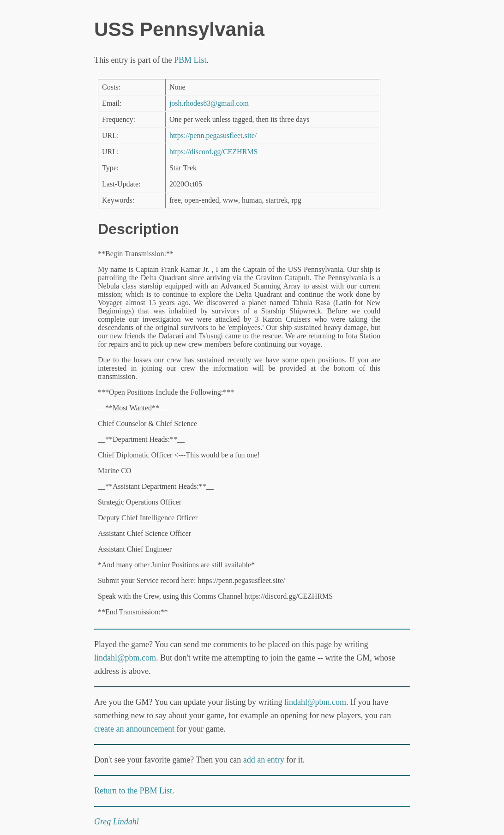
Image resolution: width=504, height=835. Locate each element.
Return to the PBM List (133, 791)
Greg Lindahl (117, 822)
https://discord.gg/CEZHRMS (214, 152)
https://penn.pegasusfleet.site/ (213, 135)
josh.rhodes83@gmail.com (209, 103)
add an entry (264, 760)
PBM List (190, 60)
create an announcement (134, 729)
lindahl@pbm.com (125, 658)
